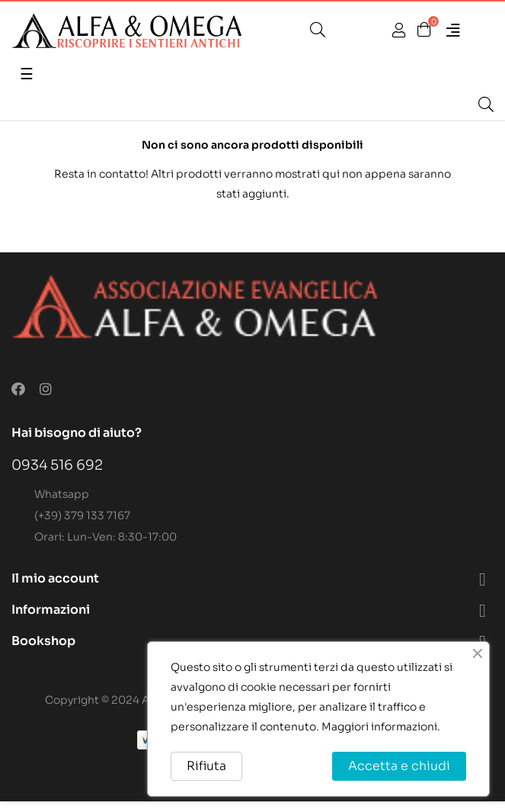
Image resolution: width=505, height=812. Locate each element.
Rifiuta (206, 766)
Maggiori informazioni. (381, 727)
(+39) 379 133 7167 (82, 515)
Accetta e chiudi (399, 766)
